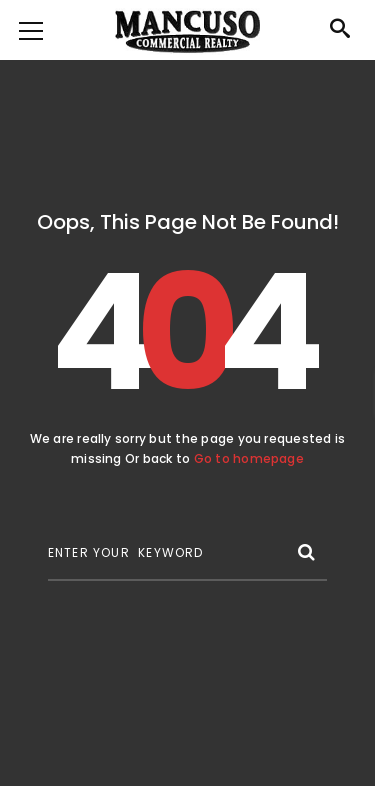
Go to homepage (249, 458)
